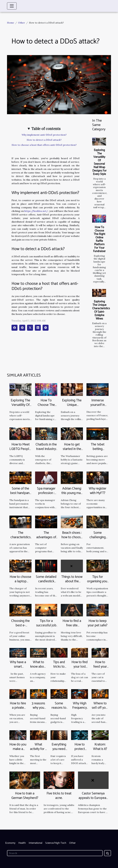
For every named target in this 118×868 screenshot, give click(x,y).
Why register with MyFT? (98, 491)
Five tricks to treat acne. (59, 796)
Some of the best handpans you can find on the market (21, 495)
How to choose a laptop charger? (20, 581)
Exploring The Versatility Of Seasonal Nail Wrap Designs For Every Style (99, 162)
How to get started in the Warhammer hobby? (72, 451)
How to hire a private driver (18, 708)
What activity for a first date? (38, 749)
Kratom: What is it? (100, 747)
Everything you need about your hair (59, 751)
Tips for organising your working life (98, 581)
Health (22, 843)
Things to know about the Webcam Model (72, 584)
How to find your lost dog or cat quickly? (80, 669)
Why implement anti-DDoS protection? (44, 135)
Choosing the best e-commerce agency (20, 628)
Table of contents (46, 129)
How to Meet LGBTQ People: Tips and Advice (20, 451)
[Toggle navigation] (12, 6)
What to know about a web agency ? (38, 669)
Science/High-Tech (56, 843)
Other (22, 23)
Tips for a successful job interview (46, 625)
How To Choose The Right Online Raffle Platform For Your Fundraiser (99, 239)
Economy (10, 843)
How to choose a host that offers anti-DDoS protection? (44, 145)
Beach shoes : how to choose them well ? (72, 537)
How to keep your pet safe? (98, 623)
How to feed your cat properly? (100, 669)
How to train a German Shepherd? (25, 796)
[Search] (55, 853)
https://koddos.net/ (36, 211)
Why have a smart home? (18, 667)
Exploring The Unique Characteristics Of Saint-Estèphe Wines (101, 310)
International (35, 843)
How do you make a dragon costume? (18, 751)
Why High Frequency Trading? (80, 708)
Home (11, 23)
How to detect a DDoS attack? (44, 140)
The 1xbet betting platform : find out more (98, 451)
